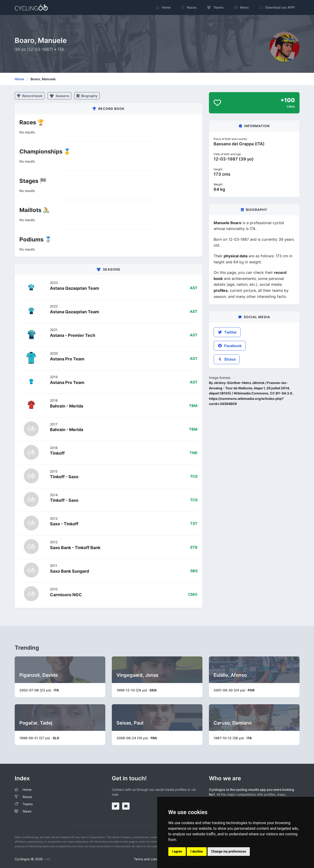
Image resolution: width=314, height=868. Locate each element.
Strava (227, 359)
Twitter (227, 332)
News (27, 811)
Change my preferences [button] (229, 851)
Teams (28, 804)
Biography (87, 96)
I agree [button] (177, 851)
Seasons (60, 96)
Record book (30, 96)
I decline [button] (197, 851)
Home (19, 79)
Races (27, 797)
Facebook (230, 346)
